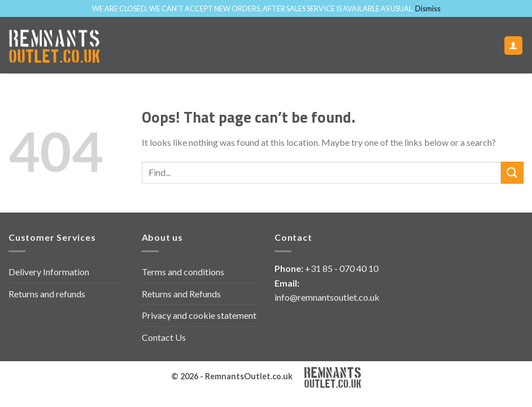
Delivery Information (49, 272)
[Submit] (512, 173)
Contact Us (164, 337)
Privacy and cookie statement (199, 315)
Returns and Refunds (181, 294)
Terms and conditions (183, 272)
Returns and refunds (47, 294)
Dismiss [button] (428, 8)
